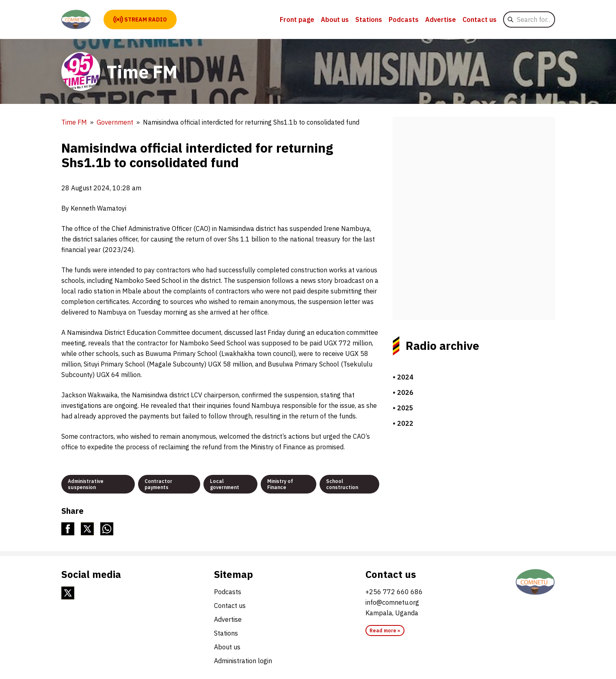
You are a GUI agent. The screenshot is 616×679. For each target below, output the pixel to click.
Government (115, 122)
